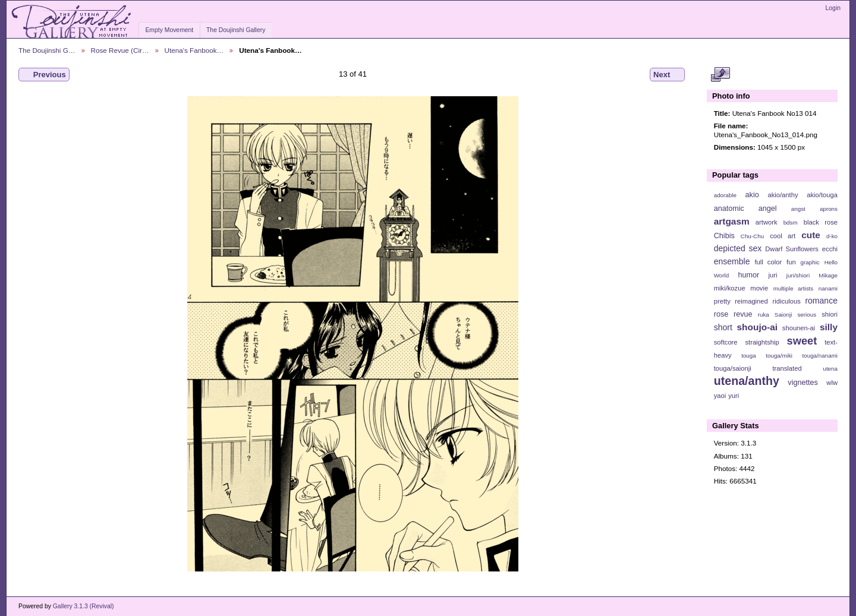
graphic (810, 262)
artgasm (732, 221)
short (723, 327)
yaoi (720, 396)
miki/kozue (730, 288)
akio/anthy (783, 195)
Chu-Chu (752, 236)
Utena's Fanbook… (194, 50)
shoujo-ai (758, 327)
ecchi (830, 249)
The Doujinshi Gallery (236, 30)
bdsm (791, 222)
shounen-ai (799, 328)
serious (807, 315)
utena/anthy (747, 381)
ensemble (732, 261)
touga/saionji (733, 368)
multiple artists (793, 288)
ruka (764, 315)
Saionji (783, 315)
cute (811, 235)
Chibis (724, 236)
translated (787, 368)
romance (821, 301)
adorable (725, 195)
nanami (828, 288)
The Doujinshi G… (47, 50)
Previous (44, 75)
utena (830, 369)
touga (749, 356)
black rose (821, 222)
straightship (762, 342)
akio (752, 195)
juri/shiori (798, 275)
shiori (830, 314)
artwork (767, 222)
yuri (734, 396)
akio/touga (822, 195)
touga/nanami (820, 356)
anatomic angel (745, 209)
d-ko (832, 236)
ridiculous (786, 301)
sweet (802, 341)
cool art (783, 236)
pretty (722, 301)
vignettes (803, 383)
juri (773, 275)
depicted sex (738, 248)
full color (768, 262)
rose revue (733, 314)
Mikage (828, 275)
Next (667, 75)
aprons (829, 209)
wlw (832, 383)
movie (759, 288)
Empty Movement (169, 30)
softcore (726, 342)
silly (829, 327)
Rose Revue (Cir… (120, 50)
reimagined (751, 301)
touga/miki (779, 356)
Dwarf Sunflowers (792, 249)
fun (791, 262)
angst (798, 209)
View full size (720, 75)
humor (748, 275)
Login (833, 8)
